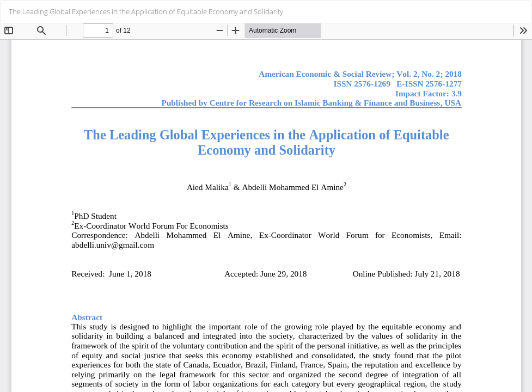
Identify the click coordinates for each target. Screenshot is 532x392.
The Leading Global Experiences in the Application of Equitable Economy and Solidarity (146, 11)
